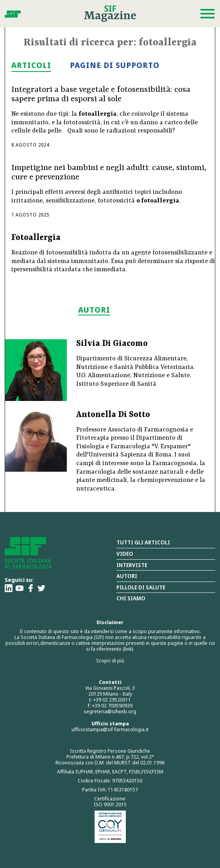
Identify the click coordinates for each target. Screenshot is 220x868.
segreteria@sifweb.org (110, 711)
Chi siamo (131, 598)
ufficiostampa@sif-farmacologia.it (110, 729)
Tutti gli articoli (143, 542)
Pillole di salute (141, 587)
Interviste (132, 565)
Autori (127, 576)
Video (125, 554)
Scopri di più (110, 660)
